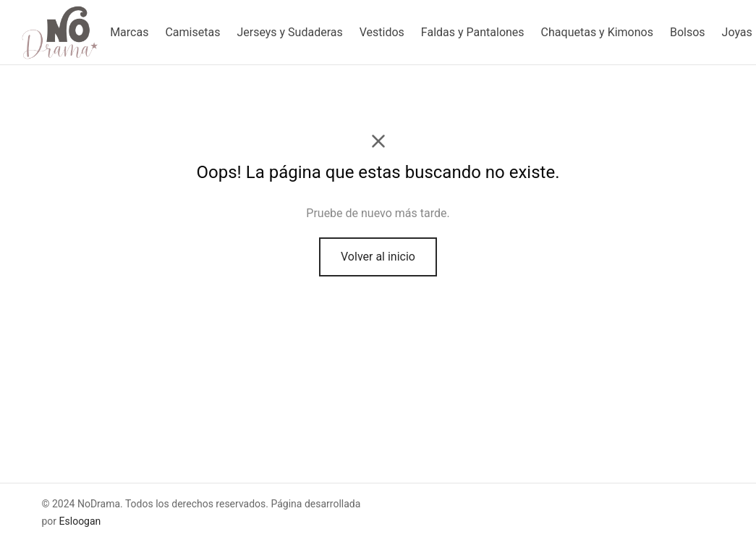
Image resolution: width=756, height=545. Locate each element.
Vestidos (382, 32)
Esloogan (80, 521)
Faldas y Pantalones (473, 32)
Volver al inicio (378, 257)
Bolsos (688, 32)
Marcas (129, 32)
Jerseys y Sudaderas (289, 32)
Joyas (737, 32)
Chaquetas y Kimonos (597, 32)
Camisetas (192, 32)
